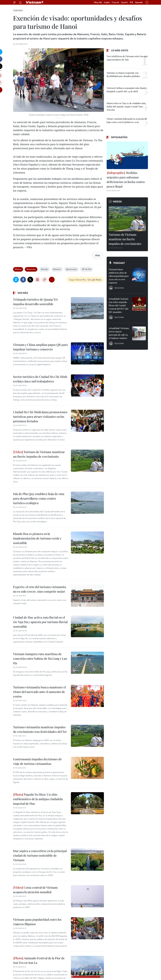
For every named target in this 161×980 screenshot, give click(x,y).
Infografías (119, 137)
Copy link (45, 280)
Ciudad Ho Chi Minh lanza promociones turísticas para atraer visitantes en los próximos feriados (40, 417)
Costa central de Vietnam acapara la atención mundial (35, 890)
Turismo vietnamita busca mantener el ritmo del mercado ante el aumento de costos (39, 692)
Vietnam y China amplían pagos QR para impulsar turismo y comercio (40, 347)
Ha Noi (87, 269)
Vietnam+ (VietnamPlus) (35, 2)
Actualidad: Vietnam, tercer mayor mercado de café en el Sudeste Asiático (119, 333)
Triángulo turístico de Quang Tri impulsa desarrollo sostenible (35, 302)
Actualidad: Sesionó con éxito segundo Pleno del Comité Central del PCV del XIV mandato (118, 305)
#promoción (71, 269)
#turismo (57, 269)
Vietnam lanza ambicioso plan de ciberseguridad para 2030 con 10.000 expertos (119, 276)
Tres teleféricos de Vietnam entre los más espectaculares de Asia (127, 58)
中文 (131, 2)
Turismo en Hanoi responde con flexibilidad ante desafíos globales (123, 74)
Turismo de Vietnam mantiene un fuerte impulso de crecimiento (39, 454)
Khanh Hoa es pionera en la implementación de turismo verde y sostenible (37, 538)
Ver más (23, 293)
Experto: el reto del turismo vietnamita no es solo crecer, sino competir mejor (40, 589)
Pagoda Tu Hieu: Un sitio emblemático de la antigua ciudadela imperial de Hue (38, 799)
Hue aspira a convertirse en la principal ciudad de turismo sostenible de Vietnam (40, 855)
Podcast (119, 263)
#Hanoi (18, 269)
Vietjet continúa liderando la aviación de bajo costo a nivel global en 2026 (127, 120)
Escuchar (119, 288)
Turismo (18, 10)
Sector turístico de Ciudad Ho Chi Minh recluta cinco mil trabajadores (40, 379)
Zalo (16, 280)
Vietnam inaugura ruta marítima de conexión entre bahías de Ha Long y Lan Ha (40, 658)
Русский (139, 2)
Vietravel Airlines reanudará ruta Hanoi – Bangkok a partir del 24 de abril (127, 90)
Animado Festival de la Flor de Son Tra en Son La (39, 960)
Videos (117, 201)
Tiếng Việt (98, 2)
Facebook (23, 280)
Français (115, 2)
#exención (31, 269)
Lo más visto (120, 50)
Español (124, 2)
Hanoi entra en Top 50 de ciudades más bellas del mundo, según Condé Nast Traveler (126, 106)
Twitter (30, 280)
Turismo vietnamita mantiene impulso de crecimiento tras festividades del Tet (40, 729)
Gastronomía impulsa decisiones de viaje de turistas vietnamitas (37, 761)
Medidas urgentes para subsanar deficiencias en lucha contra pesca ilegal (126, 179)
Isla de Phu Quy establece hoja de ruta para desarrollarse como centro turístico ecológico (39, 498)
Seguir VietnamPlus (78, 280)
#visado (44, 269)
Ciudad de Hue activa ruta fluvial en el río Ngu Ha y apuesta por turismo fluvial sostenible (40, 622)
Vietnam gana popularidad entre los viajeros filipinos (37, 922)
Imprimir (37, 280)
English (107, 2)
